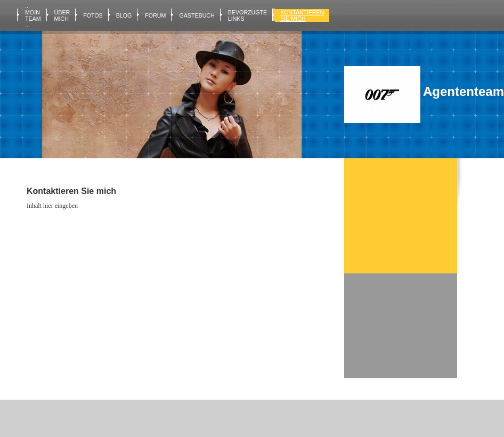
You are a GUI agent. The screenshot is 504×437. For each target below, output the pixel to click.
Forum (155, 15)
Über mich (62, 15)
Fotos (93, 15)
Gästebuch (197, 15)
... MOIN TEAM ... (33, 15)
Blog (124, 15)
